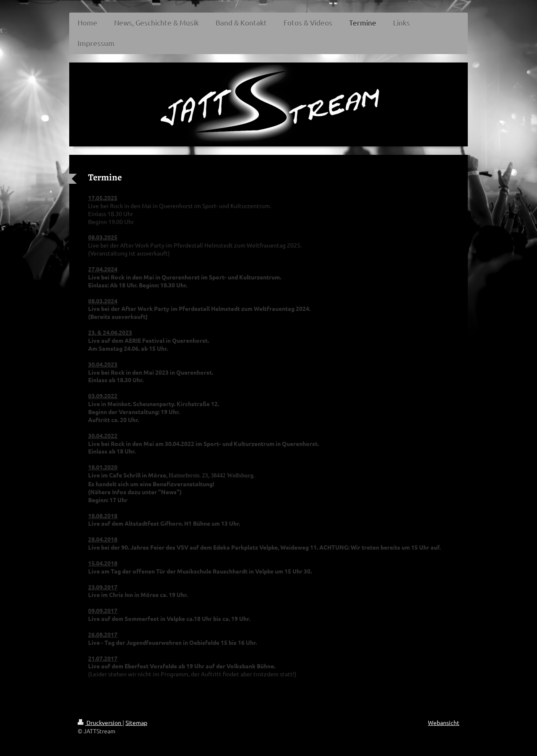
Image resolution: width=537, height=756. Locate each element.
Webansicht (444, 722)
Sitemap (136, 722)
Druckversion (100, 722)
